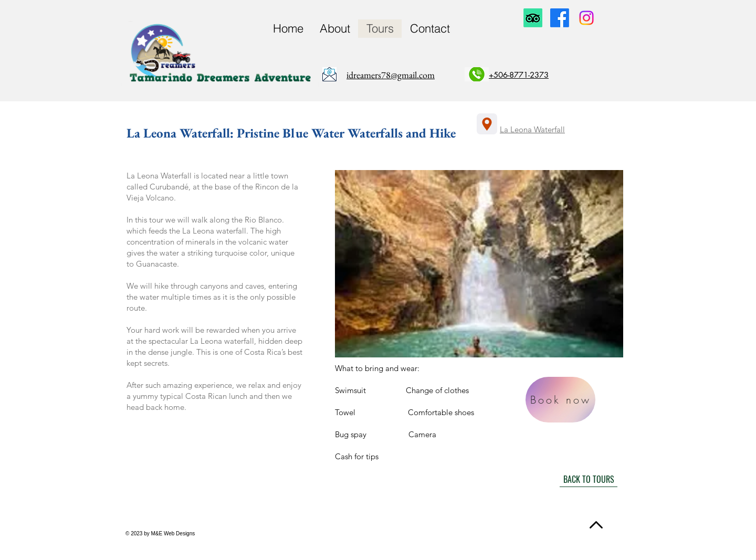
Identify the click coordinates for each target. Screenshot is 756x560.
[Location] (487, 124)
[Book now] (560, 400)
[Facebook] (560, 18)
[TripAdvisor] (533, 18)
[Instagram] (586, 18)
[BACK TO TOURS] (589, 479)
